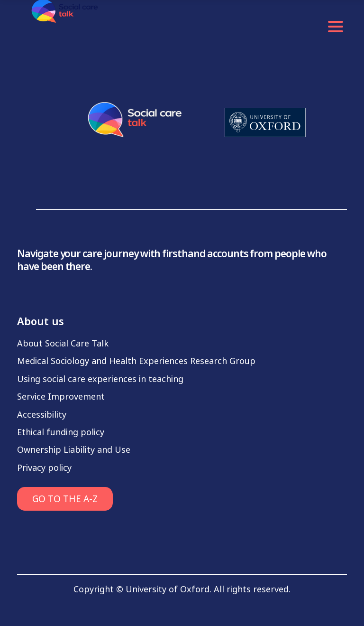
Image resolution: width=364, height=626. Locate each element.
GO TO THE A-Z (65, 499)
